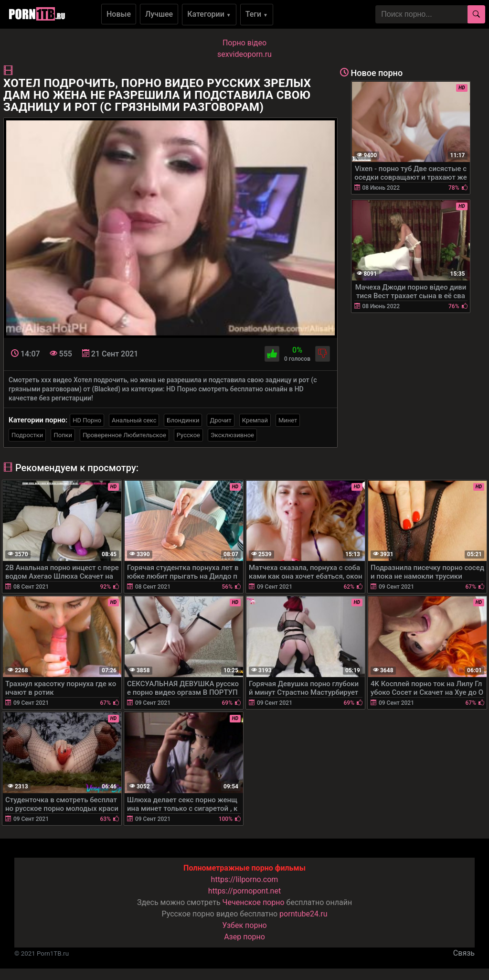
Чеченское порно (254, 902)
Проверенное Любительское (124, 435)
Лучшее (159, 14)
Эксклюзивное (232, 435)
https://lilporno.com (245, 879)
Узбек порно (244, 925)
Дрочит (220, 420)
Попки (63, 435)
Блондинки (183, 420)
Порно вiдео (244, 43)
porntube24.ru (303, 914)
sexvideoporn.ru (244, 54)
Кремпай (255, 420)
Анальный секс (134, 420)
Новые (119, 14)
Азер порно (244, 937)
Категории (209, 14)
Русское (188, 435)
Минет (288, 420)
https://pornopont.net (244, 891)
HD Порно (87, 420)
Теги (257, 14)
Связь (464, 953)
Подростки (27, 435)
